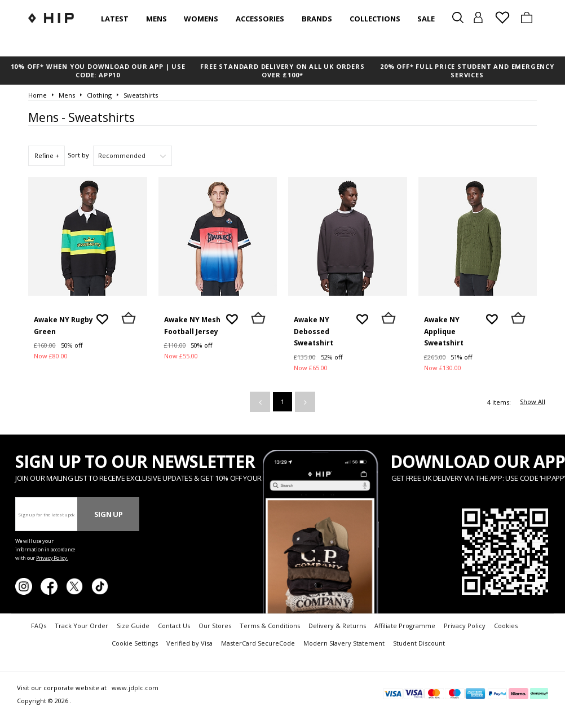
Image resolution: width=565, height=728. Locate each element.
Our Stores (215, 626)
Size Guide (133, 626)
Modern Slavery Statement (344, 643)
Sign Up (109, 514)
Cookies (506, 626)
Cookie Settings (135, 643)
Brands (317, 19)
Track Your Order (81, 626)
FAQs (39, 626)
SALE (426, 19)
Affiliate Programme (405, 626)
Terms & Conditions (270, 626)
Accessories (260, 19)
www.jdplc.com (134, 688)
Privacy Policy (465, 626)
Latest (115, 19)
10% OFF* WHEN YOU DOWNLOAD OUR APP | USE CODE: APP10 (98, 71)
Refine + (47, 155)
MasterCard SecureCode (258, 643)
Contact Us (174, 626)
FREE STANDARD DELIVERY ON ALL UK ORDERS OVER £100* (282, 71)
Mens (156, 19)
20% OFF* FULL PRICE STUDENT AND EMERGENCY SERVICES (467, 71)
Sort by (78, 155)
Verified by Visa (189, 643)
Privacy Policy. (52, 558)
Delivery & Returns (337, 626)
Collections (375, 19)
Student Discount (419, 643)
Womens (201, 19)
